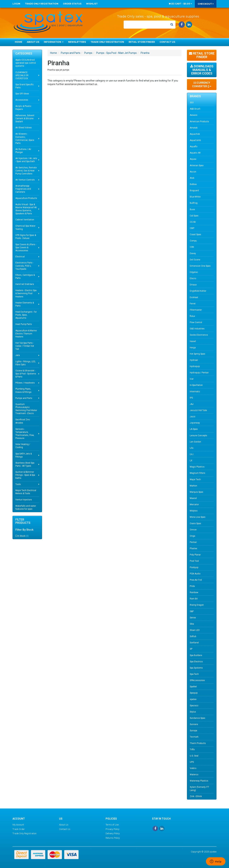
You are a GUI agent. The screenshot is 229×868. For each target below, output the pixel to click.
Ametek (194, 128)
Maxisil (193, 498)
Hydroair (194, 360)
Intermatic (195, 392)
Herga (193, 348)
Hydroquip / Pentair (199, 373)
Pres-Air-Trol (196, 580)
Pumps (88, 53)
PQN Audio (195, 574)
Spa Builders (196, 655)
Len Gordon (195, 442)
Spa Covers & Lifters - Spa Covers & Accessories (26, 248)
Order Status (72, 4)
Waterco (194, 775)
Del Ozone (195, 260)
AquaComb (195, 140)
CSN (192, 247)
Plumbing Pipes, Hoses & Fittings (23, 390)
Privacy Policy (112, 829)
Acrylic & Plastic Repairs (23, 108)
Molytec (194, 511)
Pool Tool (194, 561)
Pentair (193, 542)
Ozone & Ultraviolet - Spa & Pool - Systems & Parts (26, 374)
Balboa (193, 184)
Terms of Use (112, 825)
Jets (18, 355)
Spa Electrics (196, 662)
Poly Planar (195, 555)
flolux (192, 316)
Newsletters (77, 42)
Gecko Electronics (199, 335)
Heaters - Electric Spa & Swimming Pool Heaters (26, 293)
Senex (193, 618)
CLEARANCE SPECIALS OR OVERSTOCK (22, 75)
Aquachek (195, 134)
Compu (193, 241)
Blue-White (195, 197)
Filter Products (23, 521)
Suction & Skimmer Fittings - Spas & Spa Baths (25, 475)
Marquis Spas (197, 492)
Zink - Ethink (196, 796)
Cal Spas (194, 216)
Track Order (19, 829)
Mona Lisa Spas (198, 517)
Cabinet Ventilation (25, 220)
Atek (192, 178)
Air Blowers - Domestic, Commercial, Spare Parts (25, 138)
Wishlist (92, 4)
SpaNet (193, 687)
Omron (193, 530)
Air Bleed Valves (24, 128)
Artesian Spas (197, 165)
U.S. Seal (194, 756)
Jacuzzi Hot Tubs (198, 410)
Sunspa (193, 731)
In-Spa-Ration (196, 385)
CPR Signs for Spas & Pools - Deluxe (26, 237)
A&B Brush (195, 109)
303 (192, 103)
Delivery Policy (113, 833)
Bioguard (194, 191)
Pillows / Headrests (25, 383)
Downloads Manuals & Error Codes (202, 70)
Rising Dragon (197, 605)
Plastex (193, 548)
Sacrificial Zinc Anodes (23, 421)
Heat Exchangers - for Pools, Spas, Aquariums (26, 315)
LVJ (192, 454)
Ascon (193, 172)
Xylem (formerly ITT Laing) (199, 789)
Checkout (206, 4)
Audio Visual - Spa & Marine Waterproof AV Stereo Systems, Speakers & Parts (26, 209)
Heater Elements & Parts (25, 304)
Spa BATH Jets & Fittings (24, 455)
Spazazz (194, 706)
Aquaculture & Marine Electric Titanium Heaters (26, 334)
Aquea (193, 159)
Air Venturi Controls (25, 180)
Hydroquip (195, 366)
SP (191, 649)
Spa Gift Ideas (22, 94)
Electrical (20, 257)
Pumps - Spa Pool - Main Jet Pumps (116, 53)
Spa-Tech (194, 674)
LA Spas (194, 429)
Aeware (194, 115)
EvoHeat (194, 297)
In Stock (23, 536)
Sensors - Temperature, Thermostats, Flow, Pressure (25, 434)
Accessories (22, 100)
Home (19, 42)
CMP (192, 228)
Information (54, 42)
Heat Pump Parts (24, 324)
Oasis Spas (195, 523)
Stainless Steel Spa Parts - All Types (25, 464)
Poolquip (194, 567)
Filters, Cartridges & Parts (25, 277)
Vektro (193, 768)
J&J (192, 404)
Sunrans (194, 724)
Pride (192, 586)
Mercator (194, 505)
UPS (192, 762)
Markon (193, 486)
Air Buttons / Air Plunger (23, 151)
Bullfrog (194, 203)
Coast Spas (195, 234)
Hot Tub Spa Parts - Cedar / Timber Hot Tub (25, 346)
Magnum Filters (198, 473)
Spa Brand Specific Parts (25, 86)
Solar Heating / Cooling (23, 446)
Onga (193, 536)
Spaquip (194, 693)
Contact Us (167, 42)
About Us (33, 42)
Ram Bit (194, 599)
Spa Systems (196, 668)
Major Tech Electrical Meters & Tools (26, 492)
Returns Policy (113, 838)
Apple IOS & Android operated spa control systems (26, 63)
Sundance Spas (198, 718)
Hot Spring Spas (198, 354)
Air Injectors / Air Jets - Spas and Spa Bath (26, 160)
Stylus (193, 712)
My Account (18, 825)
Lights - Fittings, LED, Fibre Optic (25, 363)
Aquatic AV (195, 153)
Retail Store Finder (142, 42)
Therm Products (198, 743)
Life (192, 448)
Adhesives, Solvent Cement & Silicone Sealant (25, 118)
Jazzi (193, 417)
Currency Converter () (202, 85)
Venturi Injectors (24, 500)
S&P (192, 611)
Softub (193, 636)
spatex (193, 699)
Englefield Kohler (198, 291)
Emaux (193, 285)
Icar (192, 379)
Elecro (193, 278)
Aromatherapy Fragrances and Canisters (23, 189)
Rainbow (194, 592)
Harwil (193, 341)
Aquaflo (194, 147)
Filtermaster (196, 310)
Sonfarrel (194, 643)
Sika (192, 624)
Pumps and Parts (24, 398)
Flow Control (196, 322)
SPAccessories (197, 680)
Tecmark (194, 737)
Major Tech (195, 479)
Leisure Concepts (198, 436)
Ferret (193, 304)
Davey (193, 253)
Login (16, 4)
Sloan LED (195, 630)
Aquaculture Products (26, 198)
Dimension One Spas (200, 266)
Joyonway (195, 423)
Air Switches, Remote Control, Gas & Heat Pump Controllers (26, 171)
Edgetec (194, 272)
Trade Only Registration (42, 4)
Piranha (145, 53)
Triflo (192, 750)
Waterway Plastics (199, 781)
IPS (191, 398)
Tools (18, 484)
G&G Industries (197, 329)
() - (180, 4)
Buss (192, 209)
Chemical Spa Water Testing (25, 227)
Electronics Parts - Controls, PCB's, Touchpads (24, 266)
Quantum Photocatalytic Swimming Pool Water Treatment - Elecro (26, 409)
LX (191, 461)
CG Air (193, 222)
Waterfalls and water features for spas (26, 507)
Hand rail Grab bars (25, 284)
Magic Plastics (197, 467)
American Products (199, 122)
